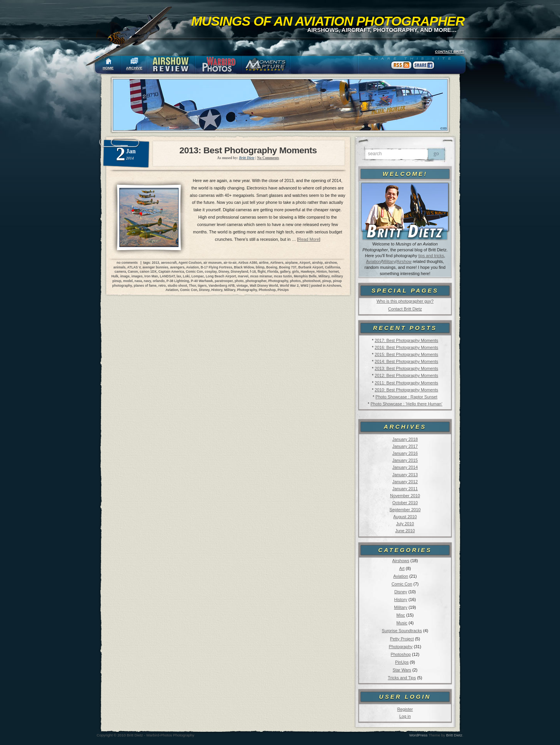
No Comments (268, 158)
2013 (156, 263)
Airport (305, 263)
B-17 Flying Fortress (216, 267)
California (332, 267)
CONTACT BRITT (449, 52)
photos (295, 281)
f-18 (253, 272)
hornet (334, 272)
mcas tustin (283, 276)
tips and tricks (431, 256)
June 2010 (405, 531)
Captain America (171, 272)
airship (317, 263)
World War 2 (289, 286)
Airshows (401, 561)
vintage (242, 286)
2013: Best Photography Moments (406, 368)
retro (162, 286)
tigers (202, 286)
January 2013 (405, 475)
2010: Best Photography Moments (406, 390)
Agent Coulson (190, 263)
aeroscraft (169, 263)
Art (402, 568)
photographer (256, 281)
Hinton (322, 272)
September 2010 (405, 510)
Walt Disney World (264, 286)
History (401, 600)
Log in (405, 716)
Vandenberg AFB (221, 286)
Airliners (277, 263)
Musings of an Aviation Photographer (328, 21)
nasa (138, 281)
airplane (291, 263)
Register (405, 709)
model (128, 281)
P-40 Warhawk (202, 281)
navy (147, 281)
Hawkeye (308, 272)
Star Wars (402, 670)
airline (264, 263)
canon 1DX (148, 272)
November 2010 (405, 496)
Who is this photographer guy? (405, 301)
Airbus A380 (248, 263)
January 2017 (405, 446)
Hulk (115, 276)
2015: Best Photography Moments (406, 354)
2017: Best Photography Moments (406, 340)
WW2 (304, 286)
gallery (285, 272)
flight (261, 272)
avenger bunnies (155, 267)
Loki (186, 276)
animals (120, 267)
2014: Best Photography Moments (406, 361)
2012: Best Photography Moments (406, 375)
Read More (309, 239)
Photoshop (401, 654)
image (125, 276)
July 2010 (405, 524)
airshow (331, 263)
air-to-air (230, 263)
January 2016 (405, 453)
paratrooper (224, 281)
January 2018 (405, 439)
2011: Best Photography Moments (406, 383)
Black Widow (244, 267)
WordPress (418, 735)
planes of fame (145, 286)
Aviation (373, 261)
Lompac (198, 276)
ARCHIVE (134, 68)
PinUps (402, 662)
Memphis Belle (305, 276)
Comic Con (402, 584)
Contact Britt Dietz (405, 309)
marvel (243, 276)
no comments (127, 263)
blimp (260, 267)
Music (402, 623)
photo (239, 281)
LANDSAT (167, 276)
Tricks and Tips (402, 678)
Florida (273, 272)
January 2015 (405, 460)
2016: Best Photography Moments (406, 347)
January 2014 (405, 467)
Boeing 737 (288, 267)
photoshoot (311, 281)
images (137, 276)
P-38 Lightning (178, 281)
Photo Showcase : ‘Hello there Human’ (407, 404)
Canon (133, 272)
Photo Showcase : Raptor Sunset (407, 397)
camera (120, 272)
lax (179, 276)
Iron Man (151, 276)
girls (296, 272)
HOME (108, 68)
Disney (401, 592)
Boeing (272, 267)
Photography (401, 647)
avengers (177, 267)
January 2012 (405, 482)
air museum (213, 263)
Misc (401, 615)
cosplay (211, 272)
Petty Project (402, 639)
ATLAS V (134, 267)
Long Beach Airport (221, 276)
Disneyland (239, 272)
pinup (327, 281)
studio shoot (177, 286)
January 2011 (405, 489)
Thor (192, 286)
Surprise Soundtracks (402, 631)
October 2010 (405, 503)
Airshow (404, 261)
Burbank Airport (311, 267)
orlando (159, 281)
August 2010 (405, 517)
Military (389, 261)
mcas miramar (261, 276)
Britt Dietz (454, 735)
